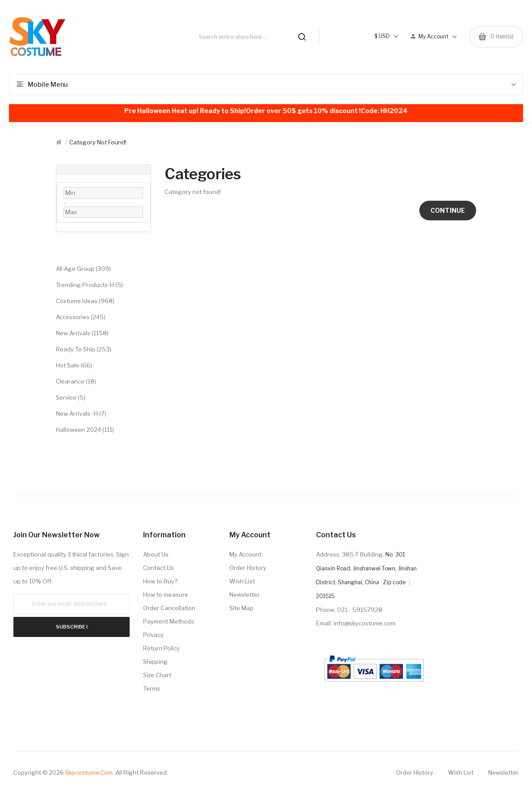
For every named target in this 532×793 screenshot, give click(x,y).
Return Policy (161, 648)
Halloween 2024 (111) (85, 430)
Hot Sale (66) (74, 365)
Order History (248, 568)
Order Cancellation (169, 608)
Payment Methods (169, 621)
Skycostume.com (89, 772)
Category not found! (98, 142)
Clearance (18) (76, 381)
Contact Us (158, 568)
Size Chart (157, 675)
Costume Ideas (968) (85, 301)
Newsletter (245, 595)
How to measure (166, 595)
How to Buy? (160, 581)
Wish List (242, 581)
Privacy (153, 635)
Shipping (155, 662)
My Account (245, 554)
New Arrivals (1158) (82, 333)
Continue (448, 210)
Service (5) (71, 397)
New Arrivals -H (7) (81, 413)
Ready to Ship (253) (84, 349)
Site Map (241, 608)
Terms (152, 688)
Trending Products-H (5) (89, 285)
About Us (156, 554)
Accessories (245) (81, 317)
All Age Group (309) (83, 269)
